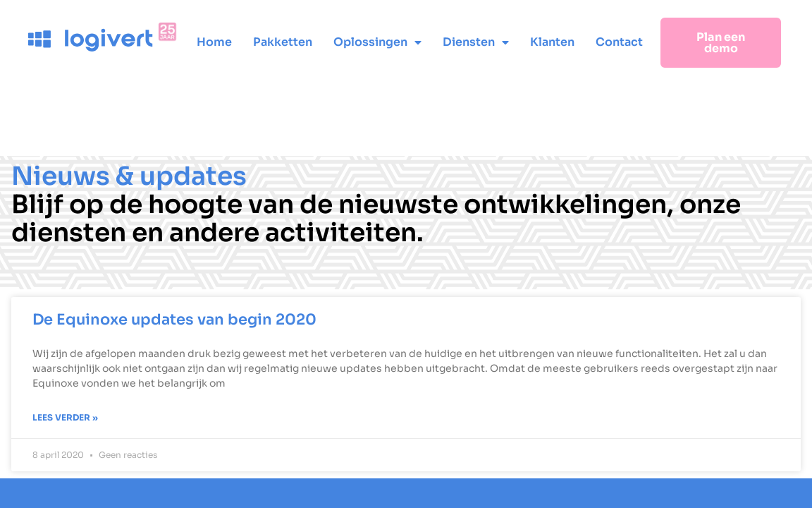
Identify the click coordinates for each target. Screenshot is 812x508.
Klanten (552, 42)
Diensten (476, 42)
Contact (619, 42)
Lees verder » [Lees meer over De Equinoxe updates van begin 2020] (65, 417)
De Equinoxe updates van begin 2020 (174, 320)
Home (214, 42)
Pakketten (283, 42)
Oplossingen (377, 42)
